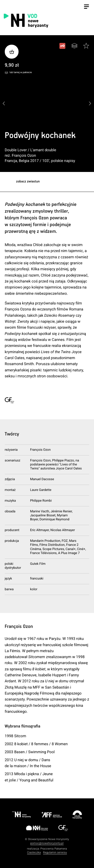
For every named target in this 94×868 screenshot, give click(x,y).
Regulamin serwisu (55, 852)
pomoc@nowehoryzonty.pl (47, 843)
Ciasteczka (34, 852)
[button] (90, 104)
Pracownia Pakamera (54, 849)
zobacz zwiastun (28, 182)
